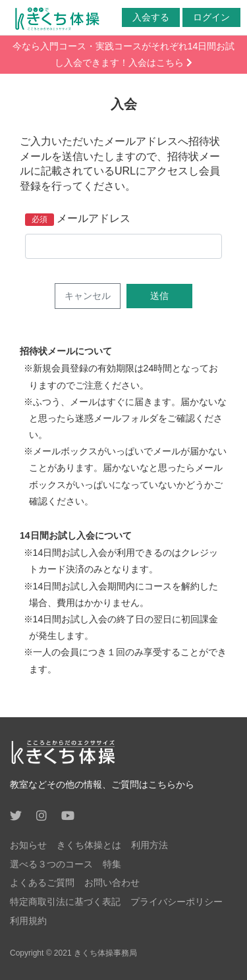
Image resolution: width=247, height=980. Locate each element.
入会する (151, 17)
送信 (159, 296)
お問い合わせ (112, 883)
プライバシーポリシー (177, 902)
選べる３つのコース (51, 864)
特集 (112, 864)
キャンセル (88, 296)
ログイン (211, 17)
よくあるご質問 (42, 883)
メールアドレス (94, 218)
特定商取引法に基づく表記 (65, 902)
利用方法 (150, 845)
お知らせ (28, 845)
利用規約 (28, 921)
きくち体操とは (89, 845)
